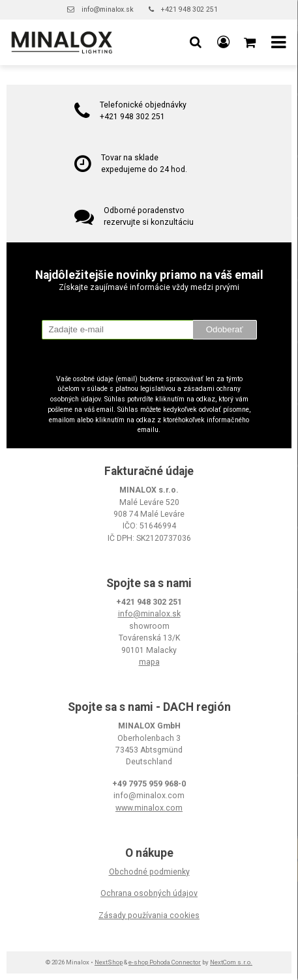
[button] (196, 42)
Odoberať (225, 329)
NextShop (109, 962)
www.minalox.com (149, 808)
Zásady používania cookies (149, 915)
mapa (149, 662)
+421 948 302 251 (189, 9)
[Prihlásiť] (223, 42)
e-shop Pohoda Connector (165, 962)
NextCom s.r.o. (231, 962)
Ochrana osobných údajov (149, 893)
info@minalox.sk (108, 9)
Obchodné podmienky (149, 872)
